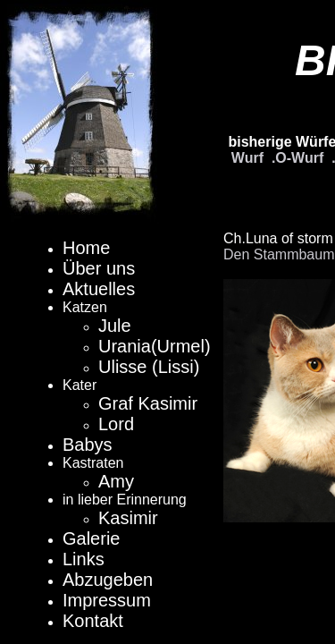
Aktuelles (99, 289)
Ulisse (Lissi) (149, 367)
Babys (88, 445)
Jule (115, 326)
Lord (116, 424)
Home (86, 248)
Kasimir (128, 518)
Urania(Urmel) (155, 346)
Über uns (99, 268)
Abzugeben (108, 580)
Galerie (91, 538)
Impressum (107, 600)
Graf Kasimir (148, 403)
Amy (116, 481)
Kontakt (93, 621)
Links (84, 559)
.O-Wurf (297, 158)
